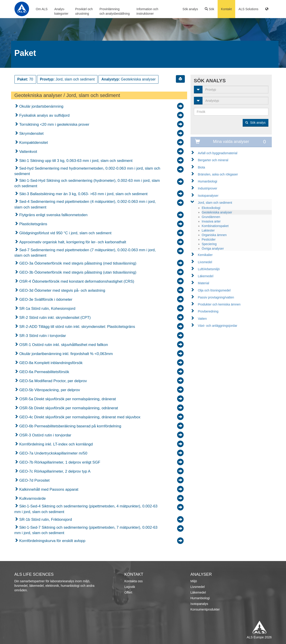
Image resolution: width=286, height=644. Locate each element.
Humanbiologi (208, 181)
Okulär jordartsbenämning (41, 106)
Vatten (202, 319)
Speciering (209, 244)
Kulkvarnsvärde (32, 498)
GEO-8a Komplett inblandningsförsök (50, 363)
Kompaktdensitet (33, 143)
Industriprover (208, 188)
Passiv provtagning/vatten (216, 297)
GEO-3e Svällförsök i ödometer (45, 300)
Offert (128, 592)
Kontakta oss (134, 581)
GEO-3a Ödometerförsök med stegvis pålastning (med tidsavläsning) (77, 263)
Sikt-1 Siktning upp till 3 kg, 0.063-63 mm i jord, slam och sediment (75, 161)
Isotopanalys (199, 604)
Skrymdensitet (31, 134)
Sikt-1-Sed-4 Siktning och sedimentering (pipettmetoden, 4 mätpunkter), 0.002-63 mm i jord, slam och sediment (86, 509)
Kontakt (226, 9)
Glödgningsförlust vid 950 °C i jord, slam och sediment (65, 233)
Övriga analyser (213, 249)
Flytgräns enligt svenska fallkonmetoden (53, 215)
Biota (202, 167)
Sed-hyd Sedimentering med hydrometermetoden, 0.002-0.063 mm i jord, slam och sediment (87, 171)
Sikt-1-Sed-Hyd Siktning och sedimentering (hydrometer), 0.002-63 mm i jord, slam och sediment (87, 183)
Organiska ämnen (214, 235)
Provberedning (208, 311)
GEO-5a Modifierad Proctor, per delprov (53, 381)
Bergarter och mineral (213, 160)
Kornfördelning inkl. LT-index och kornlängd (56, 444)
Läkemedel (206, 276)
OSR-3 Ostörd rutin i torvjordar (45, 435)
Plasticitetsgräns (33, 224)
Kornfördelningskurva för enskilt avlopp (52, 541)
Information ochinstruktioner (148, 11)
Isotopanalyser (208, 196)
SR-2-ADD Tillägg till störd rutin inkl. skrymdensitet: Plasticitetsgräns (77, 327)
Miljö (194, 581)
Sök (209, 9)
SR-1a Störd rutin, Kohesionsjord (47, 309)
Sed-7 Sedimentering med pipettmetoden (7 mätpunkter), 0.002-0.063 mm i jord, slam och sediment (85, 253)
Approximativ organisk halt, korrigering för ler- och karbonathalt (72, 242)
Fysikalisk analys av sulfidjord (44, 115)
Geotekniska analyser (217, 212)
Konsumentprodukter (205, 609)
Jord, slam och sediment (215, 203)
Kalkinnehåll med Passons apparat (48, 489)
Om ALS (42, 9)
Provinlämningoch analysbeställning (115, 11)
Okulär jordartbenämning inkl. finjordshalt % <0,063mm (66, 354)
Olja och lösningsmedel (214, 290)
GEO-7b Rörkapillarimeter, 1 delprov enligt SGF (59, 462)
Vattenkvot (28, 152)
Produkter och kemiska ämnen (219, 304)
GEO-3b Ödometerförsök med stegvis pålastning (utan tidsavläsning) (77, 272)
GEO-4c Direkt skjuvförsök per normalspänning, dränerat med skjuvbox (79, 417)
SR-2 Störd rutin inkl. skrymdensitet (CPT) (55, 318)
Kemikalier (205, 255)
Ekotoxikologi (211, 208)
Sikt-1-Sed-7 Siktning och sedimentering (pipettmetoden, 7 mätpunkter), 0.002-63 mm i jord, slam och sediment (86, 530)
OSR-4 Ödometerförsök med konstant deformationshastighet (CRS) (76, 281)
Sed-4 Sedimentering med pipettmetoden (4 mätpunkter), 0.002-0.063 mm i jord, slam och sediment (85, 204)
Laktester (208, 230)
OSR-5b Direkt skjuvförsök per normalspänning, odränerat (68, 408)
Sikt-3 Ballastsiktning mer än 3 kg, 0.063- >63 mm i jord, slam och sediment (83, 194)
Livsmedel (205, 262)
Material (204, 283)
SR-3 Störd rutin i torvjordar (42, 336)
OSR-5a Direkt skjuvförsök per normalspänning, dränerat (67, 399)
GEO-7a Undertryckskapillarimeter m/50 (53, 453)
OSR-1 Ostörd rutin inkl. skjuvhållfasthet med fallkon (63, 345)
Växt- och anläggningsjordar (218, 326)
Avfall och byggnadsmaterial (218, 153)
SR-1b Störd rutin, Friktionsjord (45, 520)
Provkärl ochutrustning (84, 11)
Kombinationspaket (215, 226)
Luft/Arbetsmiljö (209, 269)
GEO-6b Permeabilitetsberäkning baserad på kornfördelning (70, 426)
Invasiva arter (211, 221)
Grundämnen (211, 217)
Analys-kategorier (61, 11)
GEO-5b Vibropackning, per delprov (49, 390)
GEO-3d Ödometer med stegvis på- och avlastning (62, 290)
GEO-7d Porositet (34, 480)
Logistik (130, 587)
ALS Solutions (249, 9)
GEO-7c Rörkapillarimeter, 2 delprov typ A (54, 471)
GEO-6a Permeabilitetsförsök (44, 372)
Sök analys (190, 9)
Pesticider (209, 239)
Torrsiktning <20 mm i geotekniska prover (54, 124)
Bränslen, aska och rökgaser (218, 174)
